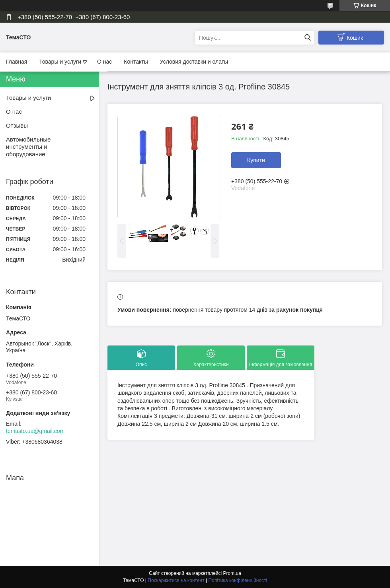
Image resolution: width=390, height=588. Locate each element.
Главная (17, 62)
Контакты (136, 62)
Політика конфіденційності (238, 580)
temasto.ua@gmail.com (35, 431)
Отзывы (17, 125)
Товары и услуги (60, 62)
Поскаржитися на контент (176, 580)
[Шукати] (307, 38)
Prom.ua (232, 573)
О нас (104, 62)
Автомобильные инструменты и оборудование (28, 147)
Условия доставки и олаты (194, 62)
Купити (256, 160)
